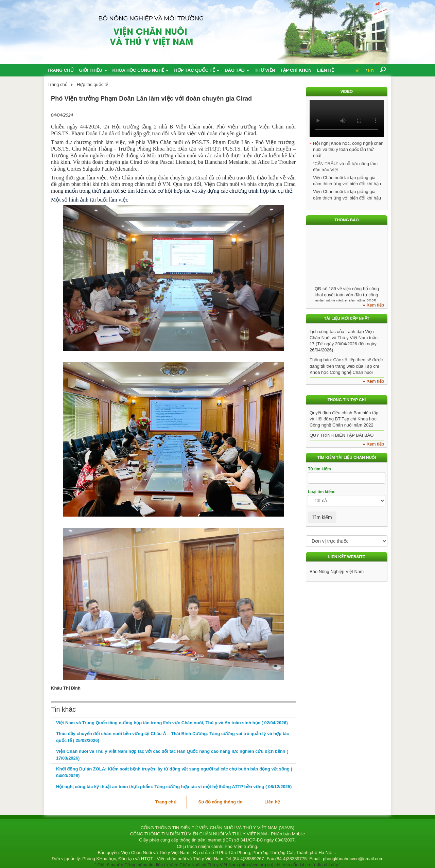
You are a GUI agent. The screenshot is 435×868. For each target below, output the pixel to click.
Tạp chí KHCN (296, 70)
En (371, 70)
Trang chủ (60, 70)
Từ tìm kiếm (319, 469)
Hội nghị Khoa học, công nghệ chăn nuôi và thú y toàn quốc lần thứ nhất (348, 149)
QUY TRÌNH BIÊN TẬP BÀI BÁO (342, 435)
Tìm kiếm (322, 517)
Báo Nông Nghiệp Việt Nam (337, 571)
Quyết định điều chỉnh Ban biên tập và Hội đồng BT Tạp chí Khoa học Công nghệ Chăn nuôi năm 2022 (344, 419)
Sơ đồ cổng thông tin (220, 802)
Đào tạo (237, 70)
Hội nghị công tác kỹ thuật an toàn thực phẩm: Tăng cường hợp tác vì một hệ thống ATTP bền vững (174, 787)
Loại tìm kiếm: (322, 492)
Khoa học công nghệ (141, 70)
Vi (358, 70)
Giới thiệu (93, 70)
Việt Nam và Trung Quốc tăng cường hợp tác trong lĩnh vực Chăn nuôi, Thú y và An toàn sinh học (172, 723)
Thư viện (265, 70)
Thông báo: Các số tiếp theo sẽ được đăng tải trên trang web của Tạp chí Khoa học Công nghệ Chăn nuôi (346, 366)
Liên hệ (326, 70)
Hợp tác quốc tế (197, 70)
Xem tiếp (375, 305)
